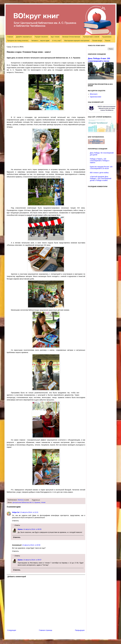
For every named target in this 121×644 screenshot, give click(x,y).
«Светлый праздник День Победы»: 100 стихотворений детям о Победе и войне (101, 179)
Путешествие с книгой (91, 37)
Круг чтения (55, 37)
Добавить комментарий (17, 577)
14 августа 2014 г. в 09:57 (32, 560)
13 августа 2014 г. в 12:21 (29, 512)
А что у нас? (57, 41)
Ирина (20, 529)
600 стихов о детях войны (99, 173)
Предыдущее (80, 630)
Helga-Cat (16, 512)
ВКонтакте (94, 94)
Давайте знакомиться (24, 37)
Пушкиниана (107, 37)
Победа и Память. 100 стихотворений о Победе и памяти (100, 161)
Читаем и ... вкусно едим (40, 41)
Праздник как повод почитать (18, 41)
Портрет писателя (41, 37)
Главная (10, 37)
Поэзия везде (97, 41)
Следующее (12, 630)
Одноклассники (96, 97)
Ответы (17, 525)
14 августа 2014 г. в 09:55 (32, 529)
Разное (108, 41)
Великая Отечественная (71, 37)
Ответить (15, 521)
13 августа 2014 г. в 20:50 (31, 545)
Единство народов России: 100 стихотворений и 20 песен (101, 168)
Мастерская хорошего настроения (77, 41)
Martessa (21, 500)
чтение (43, 502)
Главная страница (46, 630)
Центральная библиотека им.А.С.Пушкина (26, 502)
